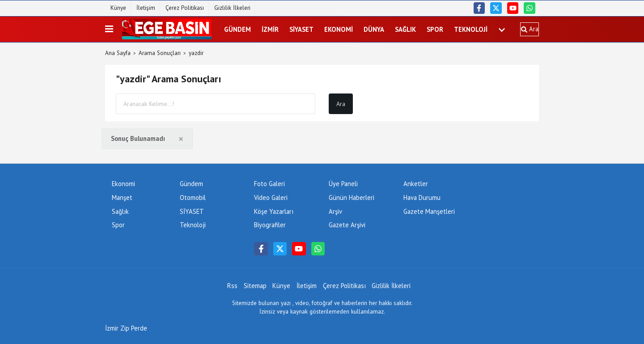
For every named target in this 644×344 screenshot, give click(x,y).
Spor (435, 29)
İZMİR (270, 29)
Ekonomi (339, 29)
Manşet (122, 197)
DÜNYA (374, 29)
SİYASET (301, 29)
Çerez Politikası (185, 8)
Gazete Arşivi (347, 225)
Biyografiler (270, 225)
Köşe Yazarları (274, 211)
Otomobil (193, 197)
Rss (232, 286)
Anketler (416, 184)
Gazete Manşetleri (429, 211)
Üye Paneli (343, 184)
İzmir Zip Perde (126, 328)
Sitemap (255, 286)
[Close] (181, 139)
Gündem (237, 29)
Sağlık (405, 29)
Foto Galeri (269, 184)
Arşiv (335, 211)
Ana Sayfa (118, 53)
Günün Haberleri (352, 197)
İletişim (146, 8)
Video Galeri (271, 197)
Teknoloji (471, 29)
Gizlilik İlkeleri (232, 8)
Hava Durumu (422, 197)
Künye (118, 8)
